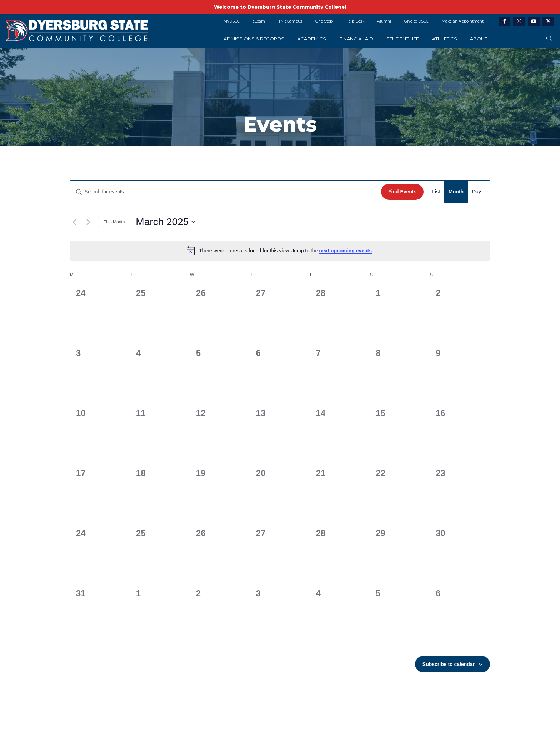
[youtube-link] (534, 22)
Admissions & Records (254, 39)
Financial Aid (356, 39)
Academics (312, 39)
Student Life (403, 39)
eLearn (259, 21)
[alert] (280, 251)
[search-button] (549, 39)
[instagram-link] (519, 22)
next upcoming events (345, 251)
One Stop (324, 21)
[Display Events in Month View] (456, 192)
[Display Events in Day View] (477, 192)
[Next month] (88, 222)
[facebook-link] (505, 22)
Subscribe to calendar (449, 664)
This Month (114, 222)
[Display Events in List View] (436, 192)
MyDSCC (232, 21)
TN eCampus (290, 21)
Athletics (445, 39)
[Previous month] (74, 222)
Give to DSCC (416, 21)
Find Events (402, 192)
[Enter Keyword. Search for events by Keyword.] (226, 192)
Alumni (384, 21)
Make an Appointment (463, 21)
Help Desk (355, 21)
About (479, 39)
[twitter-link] (548, 22)
